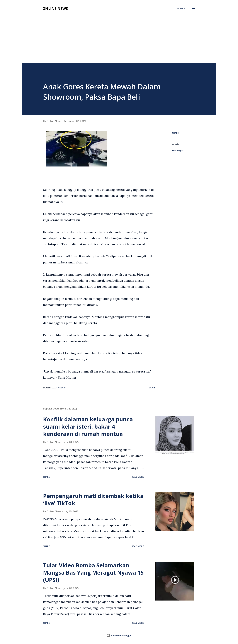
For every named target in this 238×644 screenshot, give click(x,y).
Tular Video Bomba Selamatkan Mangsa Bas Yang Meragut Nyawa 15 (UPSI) (93, 573)
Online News (55, 8)
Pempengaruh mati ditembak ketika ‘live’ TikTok (93, 500)
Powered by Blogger (119, 635)
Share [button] (175, 133)
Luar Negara (178, 150)
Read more (138, 477)
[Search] (181, 8)
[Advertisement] (119, 40)
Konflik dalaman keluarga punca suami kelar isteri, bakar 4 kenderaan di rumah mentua (88, 427)
